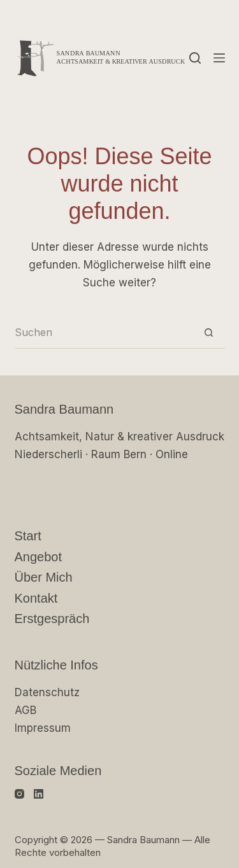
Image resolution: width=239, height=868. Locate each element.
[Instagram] (19, 794)
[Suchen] (195, 58)
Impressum (43, 728)
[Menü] (219, 58)
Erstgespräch (52, 619)
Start (28, 536)
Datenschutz (47, 692)
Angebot (39, 557)
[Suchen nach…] (104, 333)
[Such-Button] (209, 333)
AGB (25, 710)
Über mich (44, 577)
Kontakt (36, 598)
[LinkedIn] (39, 794)
